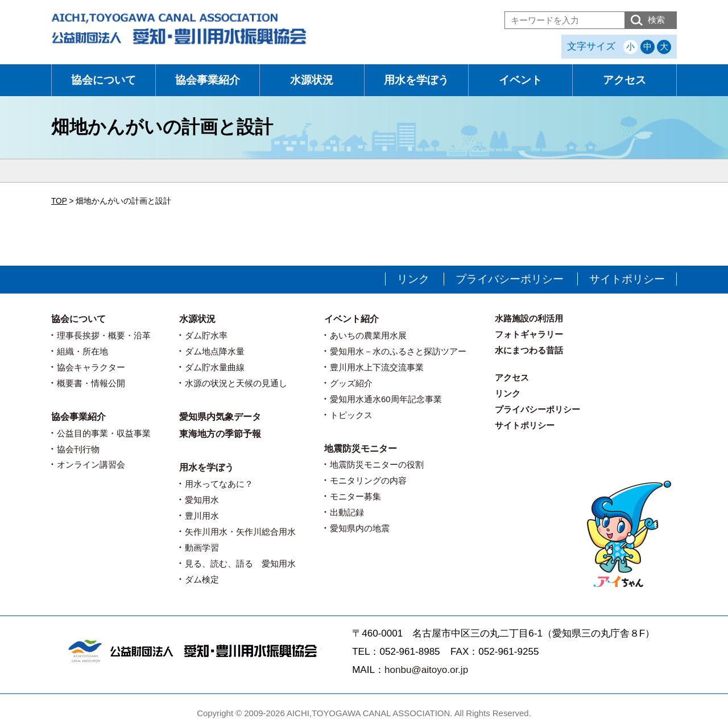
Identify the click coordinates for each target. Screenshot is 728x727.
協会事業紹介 (208, 80)
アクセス (624, 80)
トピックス (351, 415)
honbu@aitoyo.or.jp (426, 670)
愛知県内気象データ (220, 417)
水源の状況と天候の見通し (236, 383)
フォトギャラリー (529, 334)
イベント (520, 80)
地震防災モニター (361, 449)
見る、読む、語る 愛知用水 (240, 563)
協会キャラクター (91, 367)
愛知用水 (202, 500)
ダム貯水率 (206, 335)
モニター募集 (355, 496)
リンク (413, 279)
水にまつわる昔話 (529, 350)
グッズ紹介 (351, 383)
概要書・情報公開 (91, 383)
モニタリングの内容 (368, 480)
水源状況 (312, 80)
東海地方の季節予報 (220, 434)
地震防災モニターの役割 (377, 464)
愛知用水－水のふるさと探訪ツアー (398, 351)
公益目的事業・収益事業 (104, 433)
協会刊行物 (78, 449)
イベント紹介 (351, 319)
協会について (104, 80)
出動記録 (347, 512)
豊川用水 (202, 516)
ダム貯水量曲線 (215, 367)
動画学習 (202, 548)
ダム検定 (202, 579)
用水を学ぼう (416, 80)
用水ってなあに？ (219, 484)
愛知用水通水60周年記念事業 (386, 399)
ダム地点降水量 (215, 351)
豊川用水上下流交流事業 (377, 367)
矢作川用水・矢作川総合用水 (240, 532)
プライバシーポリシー (510, 279)
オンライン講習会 (91, 464)
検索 (656, 20)
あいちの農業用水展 (368, 335)
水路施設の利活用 (529, 318)
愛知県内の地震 (360, 528)
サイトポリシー (627, 279)
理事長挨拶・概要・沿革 (104, 335)
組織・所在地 (82, 351)
